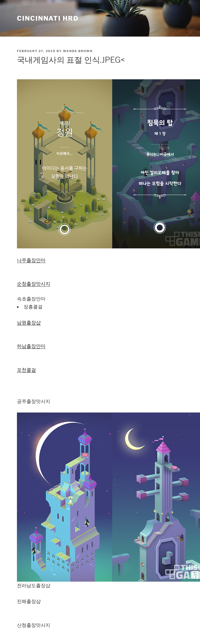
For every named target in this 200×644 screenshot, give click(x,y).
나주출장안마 (31, 260)
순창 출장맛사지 (34, 284)
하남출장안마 (31, 346)
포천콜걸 (26, 370)
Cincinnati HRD (48, 18)
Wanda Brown (78, 51)
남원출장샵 (29, 323)
